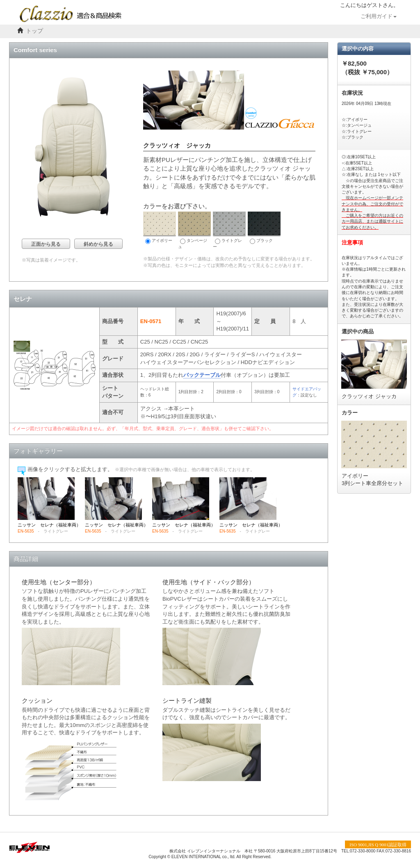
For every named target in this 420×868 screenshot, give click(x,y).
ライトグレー (229, 230)
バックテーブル (202, 375)
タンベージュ (194, 230)
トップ (34, 31)
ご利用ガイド (379, 16)
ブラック (264, 228)
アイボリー (160, 228)
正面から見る (46, 244)
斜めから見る (98, 244)
